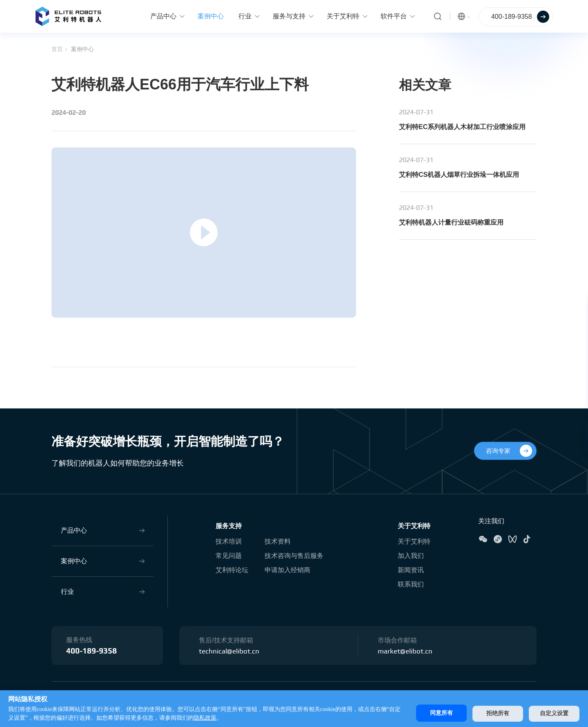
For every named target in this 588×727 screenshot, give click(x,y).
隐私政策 (211, 718)
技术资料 (278, 541)
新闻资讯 (411, 570)
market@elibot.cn (406, 651)
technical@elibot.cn (230, 651)
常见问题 (229, 555)
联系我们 (411, 584)
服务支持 (229, 526)
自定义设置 (554, 713)
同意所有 (437, 713)
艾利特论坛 (232, 570)
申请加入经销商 (287, 570)
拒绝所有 (495, 713)
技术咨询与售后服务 (294, 555)
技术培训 (229, 541)
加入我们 (411, 555)
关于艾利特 (414, 526)
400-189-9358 (94, 651)
